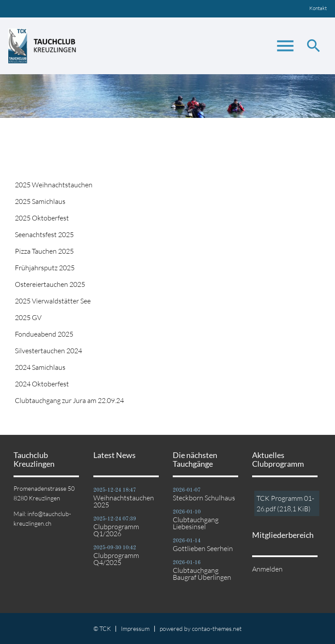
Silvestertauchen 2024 (48, 351)
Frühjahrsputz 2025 (45, 268)
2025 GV (28, 317)
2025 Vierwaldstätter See (53, 301)
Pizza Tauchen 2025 (44, 251)
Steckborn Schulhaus (204, 498)
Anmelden (267, 569)
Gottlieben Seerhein (203, 548)
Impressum (135, 629)
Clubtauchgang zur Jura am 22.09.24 (69, 400)
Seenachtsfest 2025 (44, 234)
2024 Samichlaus (40, 367)
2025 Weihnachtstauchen (54, 185)
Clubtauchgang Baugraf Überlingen (202, 574)
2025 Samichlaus (40, 201)
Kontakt (318, 8)
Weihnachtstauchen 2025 (124, 501)
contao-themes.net (217, 629)
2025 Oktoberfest (42, 218)
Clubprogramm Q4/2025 (116, 559)
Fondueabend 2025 (44, 334)
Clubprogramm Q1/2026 (116, 530)
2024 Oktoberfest (42, 384)
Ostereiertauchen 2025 (50, 284)
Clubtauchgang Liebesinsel (196, 523)
